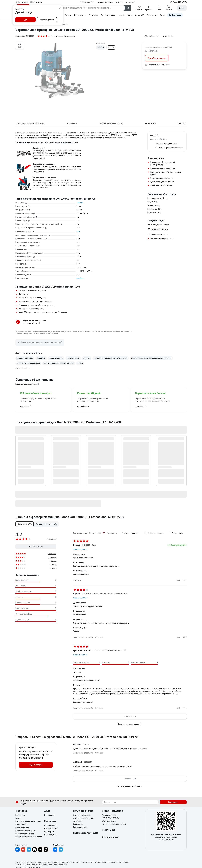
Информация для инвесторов (28, 821)
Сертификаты (21, 825)
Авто (162, 15)
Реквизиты (20, 815)
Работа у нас (109, 830)
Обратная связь (109, 821)
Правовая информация (25, 831)
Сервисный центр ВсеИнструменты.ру (110, 817)
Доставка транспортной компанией (83, 820)
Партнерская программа (86, 833)
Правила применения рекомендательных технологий (29, 835)
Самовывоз (78, 824)
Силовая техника (108, 15)
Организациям (51, 829)
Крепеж (68, 15)
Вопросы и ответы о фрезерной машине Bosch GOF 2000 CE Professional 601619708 (77, 737)
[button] (25, 524)
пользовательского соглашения (89, 862)
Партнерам (49, 832)
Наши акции (49, 815)
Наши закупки (50, 835)
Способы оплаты (80, 827)
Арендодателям (110, 837)
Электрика (93, 15)
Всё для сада (80, 15)
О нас (18, 818)
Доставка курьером (82, 815)
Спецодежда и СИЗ (136, 15)
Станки (121, 15)
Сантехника (152, 15)
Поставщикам (50, 826)
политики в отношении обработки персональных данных (55, 862)
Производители (22, 828)
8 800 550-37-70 (180, 2)
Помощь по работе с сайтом (114, 824)
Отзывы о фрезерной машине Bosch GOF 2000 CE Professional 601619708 (70, 517)
